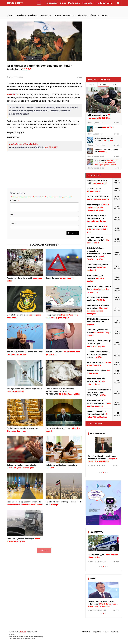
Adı (11, 214)
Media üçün (74, 3)
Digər (104, 15)
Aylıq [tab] (115, 84)
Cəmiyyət (33, 15)
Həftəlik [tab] (103, 84)
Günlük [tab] (92, 84)
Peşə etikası (88, 3)
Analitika (21, 15)
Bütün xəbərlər (96, 424)
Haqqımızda (52, 3)
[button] (116, 446)
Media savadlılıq (104, 3)
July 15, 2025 (51, 147)
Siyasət (11, 15)
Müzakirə (14, 201)
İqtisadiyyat (46, 15)
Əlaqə (63, 3)
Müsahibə (82, 15)
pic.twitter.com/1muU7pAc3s (23, 144)
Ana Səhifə (86, 632)
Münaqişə (94, 15)
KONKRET (22, 632)
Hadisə (57, 15)
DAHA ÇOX (44, 551)
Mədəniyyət (69, 15)
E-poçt (13, 223)
